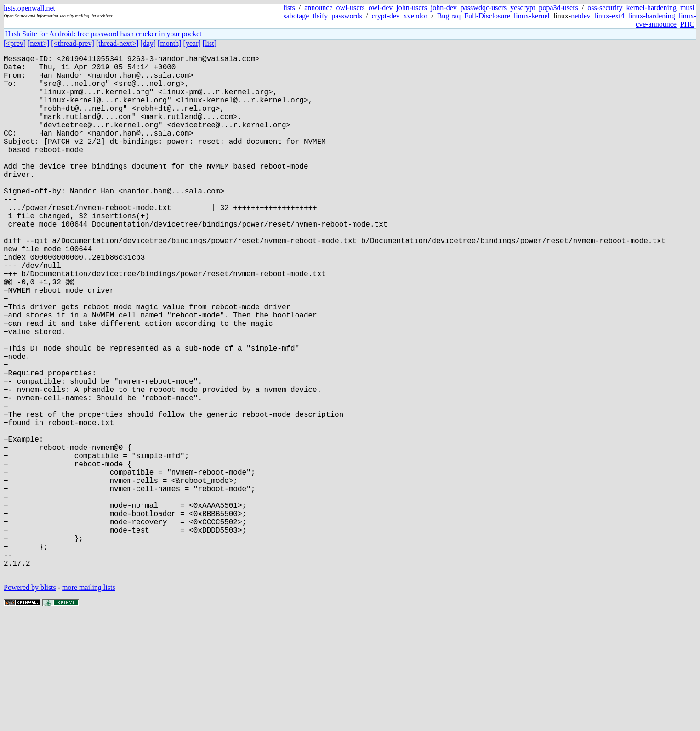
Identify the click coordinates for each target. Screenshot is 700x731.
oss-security (605, 8)
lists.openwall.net (29, 8)
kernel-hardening (652, 8)
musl (687, 8)
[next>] (38, 43)
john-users (412, 8)
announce (318, 8)
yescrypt (523, 8)
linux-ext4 (609, 16)
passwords (347, 16)
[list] (210, 43)
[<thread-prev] (72, 43)
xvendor (415, 16)
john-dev (444, 8)
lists (289, 8)
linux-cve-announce (666, 20)
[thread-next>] (117, 43)
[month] (170, 43)
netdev (581, 16)
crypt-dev (385, 16)
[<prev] (15, 43)
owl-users (351, 8)
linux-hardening (652, 16)
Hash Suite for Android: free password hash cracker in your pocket (103, 34)
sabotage (296, 16)
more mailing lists (89, 703)
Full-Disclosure (487, 16)
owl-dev (381, 8)
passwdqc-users (484, 8)
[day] (148, 43)
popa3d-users (558, 8)
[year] (192, 43)
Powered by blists (30, 703)
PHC (687, 24)
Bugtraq (449, 16)
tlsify (320, 16)
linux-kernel (532, 16)
